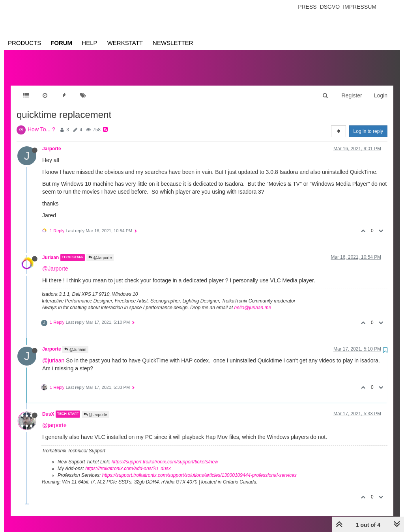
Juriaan (50, 250)
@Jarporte (100, 250)
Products (24, 43)
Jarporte (52, 141)
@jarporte (54, 417)
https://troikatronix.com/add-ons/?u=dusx (128, 461)
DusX (48, 406)
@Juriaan (75, 342)
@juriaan (53, 353)
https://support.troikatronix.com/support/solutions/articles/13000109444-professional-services (199, 467)
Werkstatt (125, 43)
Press (307, 7)
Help (89, 43)
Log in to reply (368, 123)
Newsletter (173, 43)
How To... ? (41, 121)
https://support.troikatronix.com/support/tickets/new (165, 454)
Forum (61, 43)
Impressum (360, 7)
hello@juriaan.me (253, 300)
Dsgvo (330, 7)
